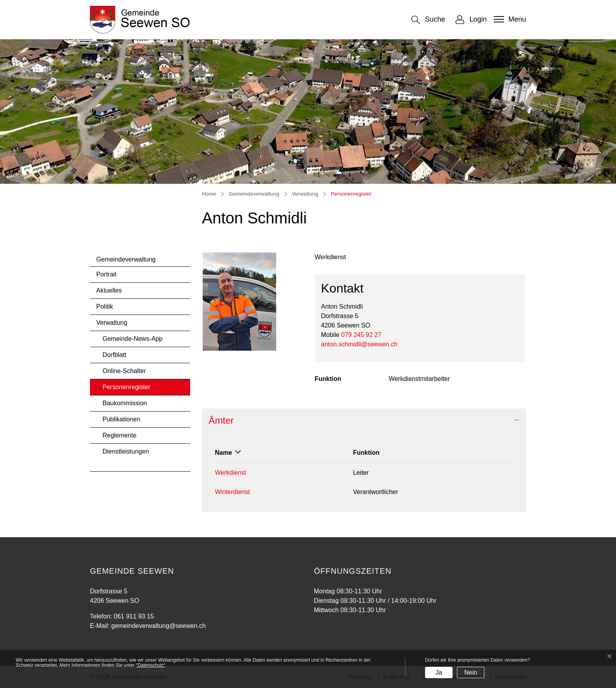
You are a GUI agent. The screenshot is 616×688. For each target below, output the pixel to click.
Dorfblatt (114, 355)
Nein (471, 672)
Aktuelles (109, 290)
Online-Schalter (124, 371)
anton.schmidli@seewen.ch (359, 344)
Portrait (106, 274)
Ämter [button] (221, 420)
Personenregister (126, 389)
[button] (428, 20)
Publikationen (121, 419)
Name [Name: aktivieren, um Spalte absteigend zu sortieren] (224, 453)
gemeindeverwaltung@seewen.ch (158, 626)
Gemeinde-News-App (133, 339)
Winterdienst (232, 492)
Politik (105, 306)
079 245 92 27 (361, 335)
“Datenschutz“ (151, 665)
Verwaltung (112, 323)
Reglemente (119, 435)
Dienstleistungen (126, 451)
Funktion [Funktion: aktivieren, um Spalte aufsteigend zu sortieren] (367, 453)
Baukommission (125, 403)
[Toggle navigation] (509, 19)
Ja (439, 672)
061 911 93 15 (134, 616)
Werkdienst (231, 473)
